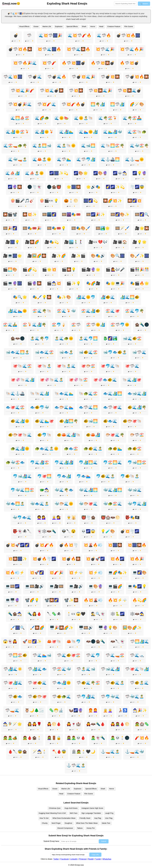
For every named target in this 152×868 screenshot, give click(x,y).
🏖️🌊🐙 (113, 311)
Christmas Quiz (55, 808)
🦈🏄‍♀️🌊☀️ (13, 669)
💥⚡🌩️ (76, 573)
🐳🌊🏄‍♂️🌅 (113, 490)
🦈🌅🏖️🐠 (18, 655)
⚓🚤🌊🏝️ (110, 752)
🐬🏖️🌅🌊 (113, 462)
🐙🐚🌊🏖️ (22, 366)
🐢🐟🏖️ (71, 449)
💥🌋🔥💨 (93, 545)
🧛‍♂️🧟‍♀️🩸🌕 (120, 724)
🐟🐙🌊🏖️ (15, 407)
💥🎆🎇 (115, 545)
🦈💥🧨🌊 (47, 104)
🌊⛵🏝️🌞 (34, 173)
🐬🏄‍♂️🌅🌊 (88, 462)
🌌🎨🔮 (100, 173)
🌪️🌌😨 (137, 187)
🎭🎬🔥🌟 (140, 283)
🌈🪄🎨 (137, 104)
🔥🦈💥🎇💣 (103, 63)
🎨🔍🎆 (118, 256)
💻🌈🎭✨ (118, 573)
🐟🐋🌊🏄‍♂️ (137, 394)
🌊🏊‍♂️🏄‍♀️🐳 (113, 132)
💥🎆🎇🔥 (137, 545)
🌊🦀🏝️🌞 (42, 159)
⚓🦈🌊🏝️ (76, 765)
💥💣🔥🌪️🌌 (44, 559)
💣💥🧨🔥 (44, 545)
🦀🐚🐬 (74, 641)
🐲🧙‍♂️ (44, 490)
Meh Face (74, 813)
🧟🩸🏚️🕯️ (32, 738)
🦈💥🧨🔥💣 (73, 104)
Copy (14, 41)
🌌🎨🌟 (81, 173)
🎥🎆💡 (12, 242)
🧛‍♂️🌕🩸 (54, 724)
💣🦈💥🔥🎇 (20, 49)
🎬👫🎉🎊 (140, 270)
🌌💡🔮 (140, 173)
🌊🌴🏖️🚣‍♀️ (132, 118)
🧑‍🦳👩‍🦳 (108, 710)
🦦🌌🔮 (76, 710)
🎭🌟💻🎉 (115, 283)
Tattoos (80, 828)
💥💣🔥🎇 (71, 559)
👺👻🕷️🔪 (22, 531)
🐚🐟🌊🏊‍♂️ (64, 394)
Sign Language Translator (91, 813)
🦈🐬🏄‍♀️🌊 (86, 697)
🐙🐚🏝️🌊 (66, 366)
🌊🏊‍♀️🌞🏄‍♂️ (88, 132)
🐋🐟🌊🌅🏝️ (18, 352)
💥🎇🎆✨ (18, 559)
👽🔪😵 (69, 531)
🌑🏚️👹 (54, 187)
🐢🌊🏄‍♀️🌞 (20, 449)
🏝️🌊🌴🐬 (40, 338)
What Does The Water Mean (87, 823)
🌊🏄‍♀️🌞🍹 (44, 132)
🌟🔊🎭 (93, 187)
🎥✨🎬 (78, 256)
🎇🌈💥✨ (113, 201)
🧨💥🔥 (142, 738)
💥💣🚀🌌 (95, 559)
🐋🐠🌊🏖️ (88, 352)
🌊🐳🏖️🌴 (139, 146)
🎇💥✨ (30, 214)
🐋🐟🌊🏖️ (44, 352)
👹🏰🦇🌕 (110, 517)
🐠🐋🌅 (91, 421)
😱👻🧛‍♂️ (10, 641)
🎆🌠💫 (91, 201)
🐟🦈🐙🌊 (113, 407)
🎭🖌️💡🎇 (42, 297)
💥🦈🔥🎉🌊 (25, 63)
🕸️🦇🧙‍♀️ (137, 614)
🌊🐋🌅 (88, 146)
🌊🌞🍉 (62, 118)
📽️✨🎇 (71, 600)
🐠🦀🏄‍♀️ (93, 435)
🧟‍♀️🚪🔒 (54, 738)
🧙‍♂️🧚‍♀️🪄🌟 (12, 724)
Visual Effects (24, 26)
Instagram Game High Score (92, 808)
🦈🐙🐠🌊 (37, 683)
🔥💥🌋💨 (93, 600)
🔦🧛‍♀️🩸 (34, 614)
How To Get (44, 818)
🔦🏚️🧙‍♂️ (15, 614)
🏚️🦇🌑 (18, 338)
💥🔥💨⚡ (15, 573)
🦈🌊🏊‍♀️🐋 (42, 655)
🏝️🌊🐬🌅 (88, 338)
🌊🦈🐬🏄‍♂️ (86, 159)
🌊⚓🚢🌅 (110, 159)
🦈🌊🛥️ (137, 655)
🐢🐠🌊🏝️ (93, 449)
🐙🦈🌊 (132, 366)
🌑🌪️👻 (34, 187)
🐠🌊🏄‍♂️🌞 (20, 421)
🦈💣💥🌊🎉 (83, 77)
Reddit (91, 859)
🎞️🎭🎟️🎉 (32, 228)
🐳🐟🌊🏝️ (40, 504)
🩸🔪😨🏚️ (18, 752)
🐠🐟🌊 (110, 421)
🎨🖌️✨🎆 (140, 256)
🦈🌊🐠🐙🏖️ (69, 655)
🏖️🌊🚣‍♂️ (10, 325)
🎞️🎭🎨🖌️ (81, 228)
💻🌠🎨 (140, 573)
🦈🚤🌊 (12, 710)
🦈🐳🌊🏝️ (135, 697)
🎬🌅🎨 (10, 270)
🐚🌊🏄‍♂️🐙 (132, 380)
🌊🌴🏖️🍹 (108, 118)
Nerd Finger (56, 823)
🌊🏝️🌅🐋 (42, 146)
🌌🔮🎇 (15, 187)
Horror (93, 26)
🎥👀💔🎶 (98, 242)
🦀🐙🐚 (54, 641)
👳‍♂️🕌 (71, 517)
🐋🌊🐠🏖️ (132, 338)
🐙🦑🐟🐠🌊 (105, 380)
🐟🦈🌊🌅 (88, 407)
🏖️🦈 (76, 325)
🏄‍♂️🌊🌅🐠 (130, 297)
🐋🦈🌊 (139, 352)
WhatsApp (107, 859)
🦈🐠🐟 (15, 697)
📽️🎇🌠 (52, 600)
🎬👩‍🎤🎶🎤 (115, 270)
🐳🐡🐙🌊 (88, 504)
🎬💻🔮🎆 (12, 283)
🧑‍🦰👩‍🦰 (93, 710)
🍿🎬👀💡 (49, 201)
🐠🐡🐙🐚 (132, 421)
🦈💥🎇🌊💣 (129, 90)
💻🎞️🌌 (12, 586)
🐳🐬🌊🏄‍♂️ (137, 504)
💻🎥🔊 (76, 586)
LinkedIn (74, 859)
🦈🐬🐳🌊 (110, 697)
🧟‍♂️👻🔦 (98, 738)
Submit (104, 841)
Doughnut (68, 823)
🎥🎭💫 (52, 242)
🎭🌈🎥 (93, 283)
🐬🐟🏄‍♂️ (64, 476)
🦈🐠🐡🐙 (37, 697)
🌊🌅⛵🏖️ (20, 118)
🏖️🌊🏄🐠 (91, 311)
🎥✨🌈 (59, 256)
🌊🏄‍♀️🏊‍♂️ (66, 132)
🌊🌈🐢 (42, 118)
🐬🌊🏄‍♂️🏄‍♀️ (64, 462)
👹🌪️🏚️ (88, 517)
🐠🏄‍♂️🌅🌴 (69, 421)
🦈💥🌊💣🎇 (52, 90)
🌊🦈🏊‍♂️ (64, 159)
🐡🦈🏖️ (137, 435)
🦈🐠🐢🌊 (62, 697)
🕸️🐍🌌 (118, 614)
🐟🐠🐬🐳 (40, 407)
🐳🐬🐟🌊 (22, 517)
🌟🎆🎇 (74, 187)
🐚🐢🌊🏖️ (88, 394)
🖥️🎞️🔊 (86, 628)
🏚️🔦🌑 (142, 325)
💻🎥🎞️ (56, 586)
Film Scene (129, 26)
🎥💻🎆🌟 (12, 256)
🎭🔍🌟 (20, 297)
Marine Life (47, 26)
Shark (84, 26)
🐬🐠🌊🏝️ (105, 476)
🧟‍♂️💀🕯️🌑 (120, 738)
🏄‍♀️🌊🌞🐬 (86, 297)
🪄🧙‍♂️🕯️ (40, 752)
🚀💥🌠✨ (32, 641)
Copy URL (95, 855)
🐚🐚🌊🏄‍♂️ (40, 394)
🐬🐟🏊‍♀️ (83, 476)
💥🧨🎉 (56, 573)
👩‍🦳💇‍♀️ (56, 517)
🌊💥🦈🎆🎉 (50, 35)
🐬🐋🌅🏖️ (137, 462)
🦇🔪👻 (118, 641)
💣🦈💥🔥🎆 (128, 35)
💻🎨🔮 (96, 586)
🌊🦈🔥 (104, 35)
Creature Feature (114, 26)
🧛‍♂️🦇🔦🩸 (96, 724)
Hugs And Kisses (71, 808)
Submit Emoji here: (51, 841)
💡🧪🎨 (108, 531)
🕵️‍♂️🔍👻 (98, 614)
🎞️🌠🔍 (142, 214)
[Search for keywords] (125, 4)
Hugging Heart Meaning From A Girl (52, 813)
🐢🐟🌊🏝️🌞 (47, 449)
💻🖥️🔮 (12, 600)
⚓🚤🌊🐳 (135, 752)
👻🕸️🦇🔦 (47, 531)
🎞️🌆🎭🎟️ (71, 214)
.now (9, 4)
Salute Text (106, 823)
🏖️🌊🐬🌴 (135, 311)
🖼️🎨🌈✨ (132, 628)
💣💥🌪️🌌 (130, 531)
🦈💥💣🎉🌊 (20, 104)
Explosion (59, 26)
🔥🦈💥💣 (129, 63)
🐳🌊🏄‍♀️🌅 (88, 490)
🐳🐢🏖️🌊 (113, 504)
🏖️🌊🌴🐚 (42, 311)
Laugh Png (109, 813)
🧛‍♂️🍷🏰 (74, 724)
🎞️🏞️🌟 (103, 228)
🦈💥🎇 (76, 90)
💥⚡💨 (96, 573)
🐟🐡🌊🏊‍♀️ (64, 407)
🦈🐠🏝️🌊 (139, 683)
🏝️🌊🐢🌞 (64, 338)
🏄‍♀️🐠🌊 (108, 297)
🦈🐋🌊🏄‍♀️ (110, 669)
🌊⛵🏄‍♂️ (12, 173)
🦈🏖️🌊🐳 (62, 669)
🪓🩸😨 (59, 752)
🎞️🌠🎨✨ (120, 214)
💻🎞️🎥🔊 (34, 586)
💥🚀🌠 (37, 573)
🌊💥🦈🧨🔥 (80, 35)
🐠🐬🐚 (44, 435)
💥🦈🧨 (49, 63)
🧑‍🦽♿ (123, 710)
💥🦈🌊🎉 (105, 49)
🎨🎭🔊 (98, 256)
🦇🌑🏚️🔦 (96, 641)
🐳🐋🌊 (135, 490)
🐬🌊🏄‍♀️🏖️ (40, 462)
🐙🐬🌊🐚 (110, 366)
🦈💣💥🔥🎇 (137, 77)
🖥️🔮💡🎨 (108, 628)
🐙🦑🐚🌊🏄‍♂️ (23, 380)
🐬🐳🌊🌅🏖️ (22, 490)
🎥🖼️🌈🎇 (37, 256)
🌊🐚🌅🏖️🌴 (113, 146)
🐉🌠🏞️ (110, 338)
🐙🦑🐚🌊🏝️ (52, 380)
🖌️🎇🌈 (37, 628)
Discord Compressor (65, 828)
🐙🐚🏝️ (44, 366)
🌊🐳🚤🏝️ (18, 159)
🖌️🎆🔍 (18, 628)
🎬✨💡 (74, 283)
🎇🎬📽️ (10, 214)
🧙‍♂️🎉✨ (140, 710)
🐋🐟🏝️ (66, 352)
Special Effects (72, 26)
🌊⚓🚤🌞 (135, 159)
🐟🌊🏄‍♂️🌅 (113, 394)
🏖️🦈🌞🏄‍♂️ (96, 325)
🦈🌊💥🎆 (13, 77)
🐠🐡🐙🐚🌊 (20, 435)
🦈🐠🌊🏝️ (115, 683)
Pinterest (83, 859)
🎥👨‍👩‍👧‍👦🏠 (120, 242)
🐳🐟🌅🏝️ (15, 504)
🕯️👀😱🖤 (76, 614)
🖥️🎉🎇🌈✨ (62, 628)
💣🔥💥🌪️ (69, 545)
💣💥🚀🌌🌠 (18, 545)
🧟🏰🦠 (142, 724)
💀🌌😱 (88, 531)
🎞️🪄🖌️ (122, 228)
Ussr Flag (109, 818)
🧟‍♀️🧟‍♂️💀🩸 (76, 738)
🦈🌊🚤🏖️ (115, 655)
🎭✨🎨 (64, 297)
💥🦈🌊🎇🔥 (78, 49)
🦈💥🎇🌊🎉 (100, 90)
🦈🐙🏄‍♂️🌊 (13, 683)
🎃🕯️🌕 (71, 201)
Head (101, 26)
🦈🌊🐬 (93, 655)
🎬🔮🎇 (34, 283)
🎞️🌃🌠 (49, 214)
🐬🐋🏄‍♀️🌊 (22, 476)
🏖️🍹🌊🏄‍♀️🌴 (34, 325)
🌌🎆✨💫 (59, 173)
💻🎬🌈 (115, 586)
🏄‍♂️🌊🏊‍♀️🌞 (18, 311)
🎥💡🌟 (140, 242)
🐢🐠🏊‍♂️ (115, 449)
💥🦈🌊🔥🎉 (132, 49)
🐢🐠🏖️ (135, 449)
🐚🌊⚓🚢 (15, 394)
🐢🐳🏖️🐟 (15, 462)
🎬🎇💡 (69, 270)
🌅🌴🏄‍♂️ (98, 104)
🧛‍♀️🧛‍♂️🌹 (34, 724)
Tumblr (98, 859)
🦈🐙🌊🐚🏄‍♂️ (137, 669)
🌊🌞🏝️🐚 (83, 118)
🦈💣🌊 (35, 77)
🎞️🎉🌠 (10, 228)
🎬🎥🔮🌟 (91, 270)
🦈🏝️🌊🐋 (86, 669)
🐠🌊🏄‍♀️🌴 (137, 407)
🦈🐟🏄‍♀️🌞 (62, 683)
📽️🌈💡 (32, 600)
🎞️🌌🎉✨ (96, 214)
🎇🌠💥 (135, 201)
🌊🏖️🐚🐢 (137, 132)
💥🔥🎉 (137, 559)
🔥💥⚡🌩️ (118, 600)
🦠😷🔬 (56, 710)
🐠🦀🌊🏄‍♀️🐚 (69, 435)
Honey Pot (91, 828)
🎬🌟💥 (49, 270)
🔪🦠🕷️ (54, 614)
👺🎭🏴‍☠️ (132, 517)
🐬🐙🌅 (44, 476)
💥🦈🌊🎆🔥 (49, 49)
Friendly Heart (85, 818)
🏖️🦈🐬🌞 (120, 325)
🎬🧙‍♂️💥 (54, 283)
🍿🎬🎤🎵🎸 (22, 201)
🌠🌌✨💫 (115, 187)
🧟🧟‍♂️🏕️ (10, 738)
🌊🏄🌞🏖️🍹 (18, 132)
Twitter (56, 859)
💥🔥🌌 (117, 559)
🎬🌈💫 (30, 270)
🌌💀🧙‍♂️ (120, 173)
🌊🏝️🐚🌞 (66, 146)
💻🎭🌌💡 (137, 586)
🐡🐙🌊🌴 (115, 435)
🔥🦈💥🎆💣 (74, 63)
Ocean (36, 26)
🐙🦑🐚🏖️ (78, 380)
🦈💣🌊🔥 (57, 77)
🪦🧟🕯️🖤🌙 (83, 752)
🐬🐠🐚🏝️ (130, 476)
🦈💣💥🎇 (110, 77)
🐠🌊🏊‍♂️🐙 (44, 421)
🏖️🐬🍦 (59, 325)
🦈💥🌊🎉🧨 (23, 90)
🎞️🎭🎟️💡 (56, 228)
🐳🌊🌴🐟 (64, 490)
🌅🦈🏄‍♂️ (117, 104)
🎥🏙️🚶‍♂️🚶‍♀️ (74, 242)
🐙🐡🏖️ (88, 366)
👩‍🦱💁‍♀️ (42, 517)
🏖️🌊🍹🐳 (66, 311)
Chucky (45, 823)
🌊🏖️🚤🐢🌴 (15, 146)
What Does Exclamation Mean (64, 818)
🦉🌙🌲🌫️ (34, 710)
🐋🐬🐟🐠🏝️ (115, 352)
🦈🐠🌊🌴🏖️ (88, 683)
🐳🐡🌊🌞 (64, 504)
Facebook (65, 859)
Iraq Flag (98, 818)
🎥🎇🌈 (32, 242)
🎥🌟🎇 (142, 228)
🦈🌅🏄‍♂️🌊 (140, 641)
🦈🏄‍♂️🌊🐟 (37, 669)
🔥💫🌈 (140, 600)
